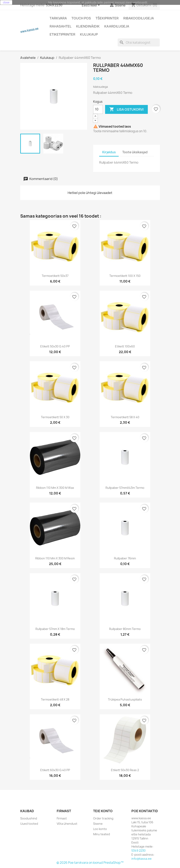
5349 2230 (54, 5)
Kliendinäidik (88, 26)
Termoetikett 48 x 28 (55, 699)
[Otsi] (139, 42)
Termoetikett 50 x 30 (55, 417)
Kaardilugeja (117, 26)
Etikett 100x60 (125, 346)
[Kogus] (98, 109)
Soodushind (29, 818)
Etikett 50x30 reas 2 (125, 770)
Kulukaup (89, 34)
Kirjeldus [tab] (109, 152)
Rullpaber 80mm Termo (125, 629)
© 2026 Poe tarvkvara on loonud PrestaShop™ (90, 863)
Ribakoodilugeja (139, 18)
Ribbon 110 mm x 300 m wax (55, 488)
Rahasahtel (61, 26)
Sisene (98, 824)
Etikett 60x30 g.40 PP (55, 770)
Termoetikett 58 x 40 (125, 417)
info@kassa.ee (142, 859)
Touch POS (81, 18)
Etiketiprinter (62, 34)
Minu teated (102, 834)
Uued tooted (29, 824)
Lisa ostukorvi (126, 109)
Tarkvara (58, 18)
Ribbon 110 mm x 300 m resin (55, 558)
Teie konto (103, 811)
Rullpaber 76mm (125, 558)
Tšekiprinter (107, 18)
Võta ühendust (67, 824)
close (6, 2)
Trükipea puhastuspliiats (125, 699)
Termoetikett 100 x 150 (125, 276)
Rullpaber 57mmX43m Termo (125, 488)
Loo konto (100, 829)
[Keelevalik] (92, 5)
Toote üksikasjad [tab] (135, 152)
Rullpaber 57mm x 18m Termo (55, 629)
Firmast (62, 818)
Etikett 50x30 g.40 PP (55, 346)
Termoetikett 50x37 (55, 276)
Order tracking (103, 818)
